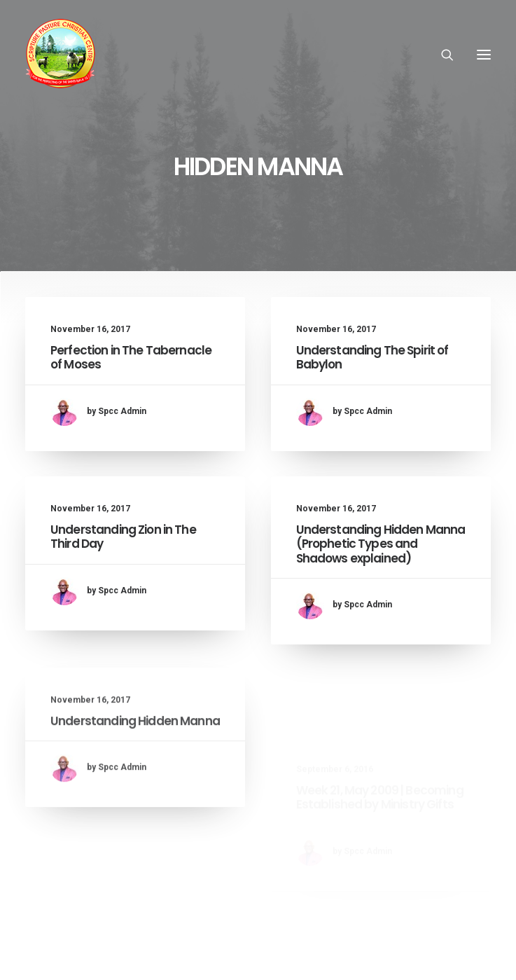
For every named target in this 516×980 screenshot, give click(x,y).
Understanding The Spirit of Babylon (372, 357)
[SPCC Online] (60, 55)
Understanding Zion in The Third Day (123, 541)
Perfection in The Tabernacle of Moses (131, 357)
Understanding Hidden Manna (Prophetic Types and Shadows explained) (381, 577)
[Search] (441, 55)
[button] (484, 55)
